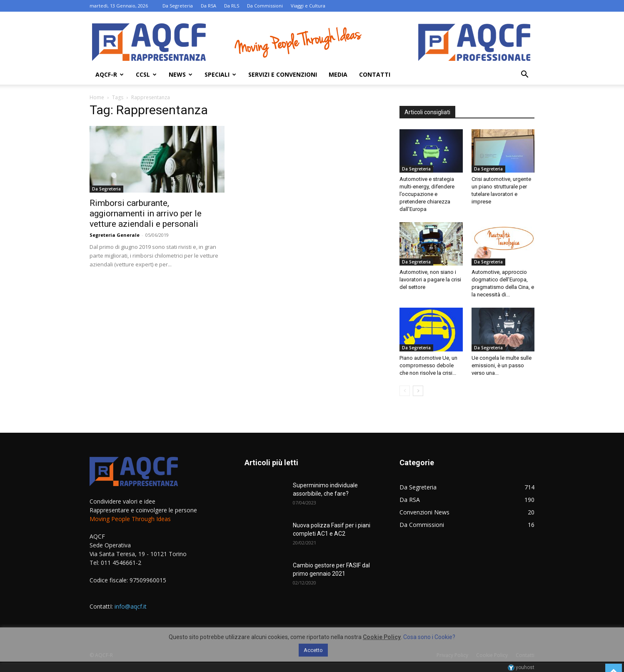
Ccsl (146, 74)
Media (338, 74)
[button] (524, 75)
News (181, 74)
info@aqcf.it (131, 606)
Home (97, 97)
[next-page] (418, 391)
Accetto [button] (313, 650)
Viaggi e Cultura (308, 6)
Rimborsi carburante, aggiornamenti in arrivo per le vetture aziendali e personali (146, 213)
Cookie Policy (382, 637)
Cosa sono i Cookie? (429, 637)
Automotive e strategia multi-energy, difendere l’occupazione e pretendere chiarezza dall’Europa (427, 194)
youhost (521, 667)
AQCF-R (110, 74)
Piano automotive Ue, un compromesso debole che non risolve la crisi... (428, 365)
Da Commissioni (265, 6)
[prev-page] (405, 391)
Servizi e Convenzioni (283, 74)
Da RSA (208, 6)
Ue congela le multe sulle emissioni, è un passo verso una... (502, 365)
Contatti (375, 74)
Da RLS (232, 6)
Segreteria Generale (115, 235)
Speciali (220, 74)
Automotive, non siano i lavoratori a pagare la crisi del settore (430, 280)
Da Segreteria (178, 6)
